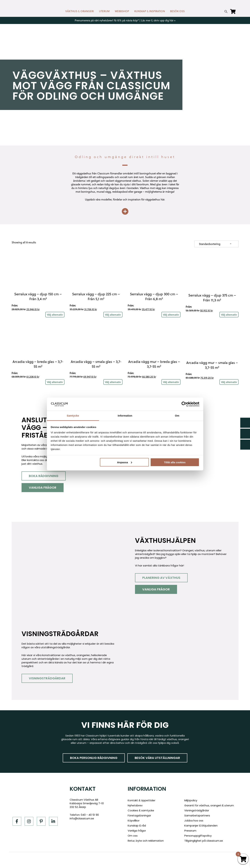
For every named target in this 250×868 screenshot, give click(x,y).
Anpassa (125, 462)
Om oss (133, 836)
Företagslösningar (139, 815)
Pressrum (190, 831)
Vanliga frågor (43, 488)
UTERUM (104, 11)
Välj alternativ (55, 315)
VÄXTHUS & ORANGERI (80, 11)
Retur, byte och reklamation (146, 841)
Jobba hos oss (194, 820)
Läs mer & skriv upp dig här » (158, 20)
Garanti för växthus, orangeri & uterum (209, 805)
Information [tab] (125, 416)
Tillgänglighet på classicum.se (204, 841)
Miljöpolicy (191, 800)
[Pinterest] (41, 821)
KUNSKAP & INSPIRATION (150, 11)
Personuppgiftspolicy (198, 836)
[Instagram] (29, 821)
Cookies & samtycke (141, 810)
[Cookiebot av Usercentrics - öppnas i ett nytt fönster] (184, 404)
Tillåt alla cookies (175, 462)
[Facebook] (17, 821)
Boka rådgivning (44, 476)
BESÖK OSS (177, 11)
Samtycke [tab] (73, 416)
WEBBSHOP (122, 11)
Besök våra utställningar (157, 758)
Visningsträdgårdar (47, 678)
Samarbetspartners (197, 815)
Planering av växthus (161, 578)
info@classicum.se (82, 818)
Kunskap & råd (137, 826)
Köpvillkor (134, 820)
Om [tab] (177, 416)
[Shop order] (216, 244)
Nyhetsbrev (135, 805)
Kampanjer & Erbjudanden (201, 826)
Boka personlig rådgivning (94, 758)
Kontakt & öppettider (142, 800)
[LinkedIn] (53, 821)
